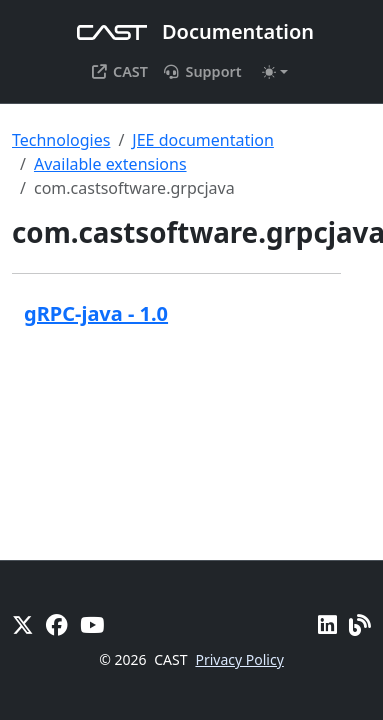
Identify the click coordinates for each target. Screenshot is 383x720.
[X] (23, 624)
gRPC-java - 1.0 (96, 313)
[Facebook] (57, 624)
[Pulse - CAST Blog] (360, 624)
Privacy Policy (239, 659)
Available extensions (110, 164)
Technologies (61, 140)
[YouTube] (92, 624)
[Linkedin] (327, 624)
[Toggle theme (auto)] (275, 72)
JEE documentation (203, 140)
